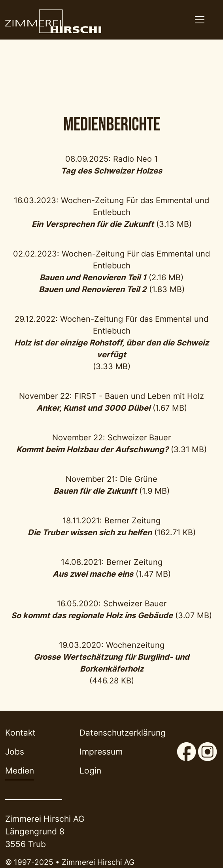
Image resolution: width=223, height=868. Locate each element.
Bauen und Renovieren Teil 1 (93, 277)
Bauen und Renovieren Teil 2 (93, 289)
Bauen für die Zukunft (95, 491)
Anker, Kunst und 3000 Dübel (93, 408)
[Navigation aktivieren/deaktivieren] (199, 20)
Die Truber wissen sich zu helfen (90, 532)
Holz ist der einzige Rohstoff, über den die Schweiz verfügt (111, 349)
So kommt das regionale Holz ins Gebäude (92, 615)
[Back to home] (53, 21)
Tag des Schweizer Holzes (111, 171)
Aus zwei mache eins (93, 574)
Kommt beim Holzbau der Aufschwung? (92, 449)
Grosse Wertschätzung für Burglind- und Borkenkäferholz (111, 663)
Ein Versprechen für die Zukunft (93, 224)
